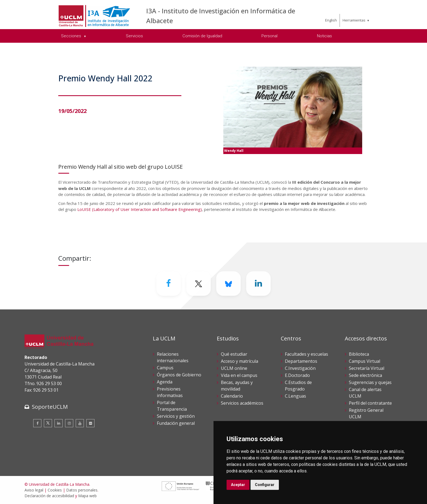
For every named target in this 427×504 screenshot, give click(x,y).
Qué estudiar (234, 354)
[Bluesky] (228, 284)
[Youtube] (80, 423)
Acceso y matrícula (240, 361)
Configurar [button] (265, 485)
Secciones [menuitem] (72, 36)
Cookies (55, 490)
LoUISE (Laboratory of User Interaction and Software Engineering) (140, 209)
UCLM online (234, 368)
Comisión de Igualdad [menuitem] (202, 36)
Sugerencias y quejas (370, 382)
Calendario (232, 396)
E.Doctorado (297, 375)
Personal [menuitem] (269, 36)
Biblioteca (359, 354)
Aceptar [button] (238, 485)
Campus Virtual (365, 361)
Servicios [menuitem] (134, 36)
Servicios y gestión (176, 416)
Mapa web (87, 496)
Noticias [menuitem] (324, 36)
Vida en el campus (239, 375)
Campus (165, 368)
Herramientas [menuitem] (354, 20)
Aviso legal (34, 490)
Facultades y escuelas (306, 354)
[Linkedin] (258, 284)
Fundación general (176, 423)
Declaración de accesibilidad (49, 496)
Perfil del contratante (370, 403)
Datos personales (82, 490)
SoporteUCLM (50, 407)
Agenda (165, 382)
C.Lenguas (295, 396)
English (331, 20)
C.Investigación (300, 368)
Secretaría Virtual (367, 368)
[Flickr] (90, 423)
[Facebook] (169, 284)
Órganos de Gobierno (179, 375)
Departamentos (301, 361)
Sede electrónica (365, 375)
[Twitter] (199, 284)
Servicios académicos (242, 403)
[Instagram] (69, 423)
